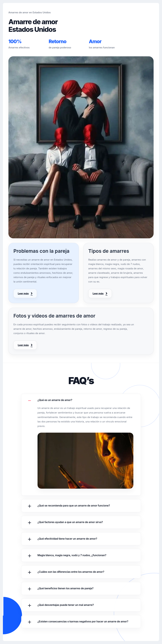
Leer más (23, 293)
